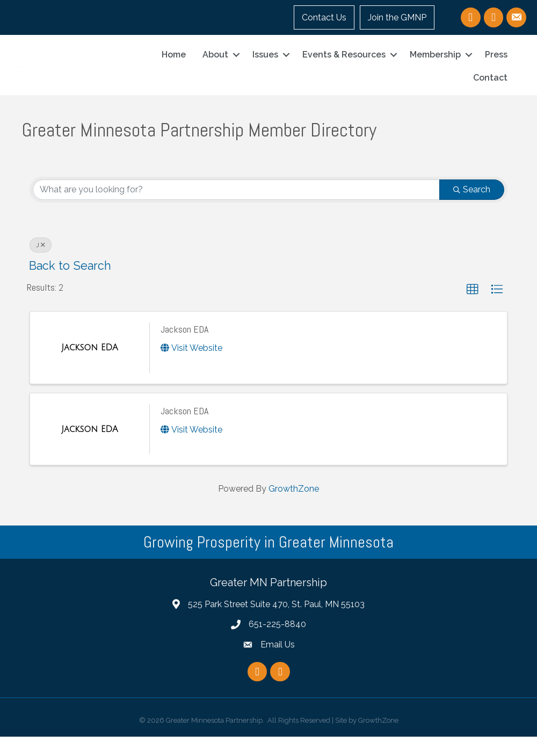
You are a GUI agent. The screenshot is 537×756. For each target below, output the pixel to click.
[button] (473, 309)
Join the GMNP (397, 17)
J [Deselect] (41, 264)
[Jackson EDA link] (89, 367)
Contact (490, 87)
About (215, 64)
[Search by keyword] (236, 209)
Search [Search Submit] (472, 209)
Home (174, 64)
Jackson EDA (184, 348)
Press (496, 64)
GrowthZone (294, 509)
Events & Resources (344, 64)
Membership (435, 64)
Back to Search (70, 285)
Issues (265, 64)
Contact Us (324, 17)
